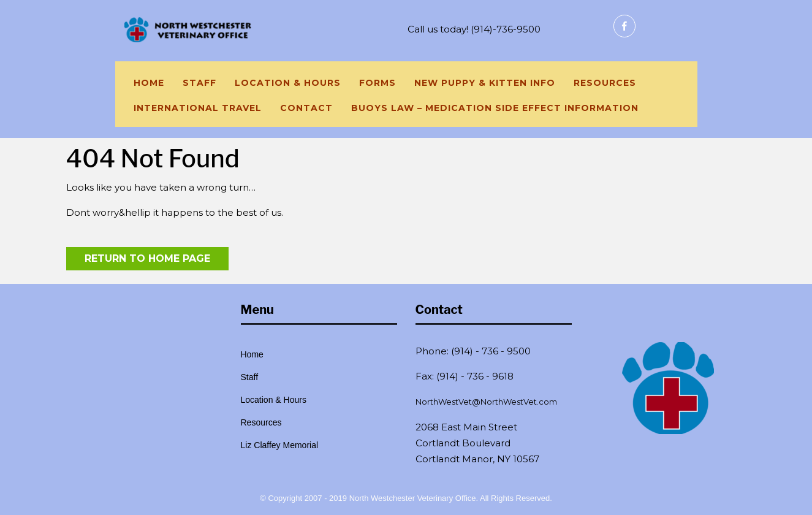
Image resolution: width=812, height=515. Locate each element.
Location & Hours (288, 83)
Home (149, 83)
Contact (306, 108)
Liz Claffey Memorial (280, 445)
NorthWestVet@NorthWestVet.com (486, 402)
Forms (378, 83)
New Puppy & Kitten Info (485, 83)
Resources (605, 83)
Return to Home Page (147, 258)
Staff (199, 83)
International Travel (198, 108)
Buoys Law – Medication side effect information (495, 108)
